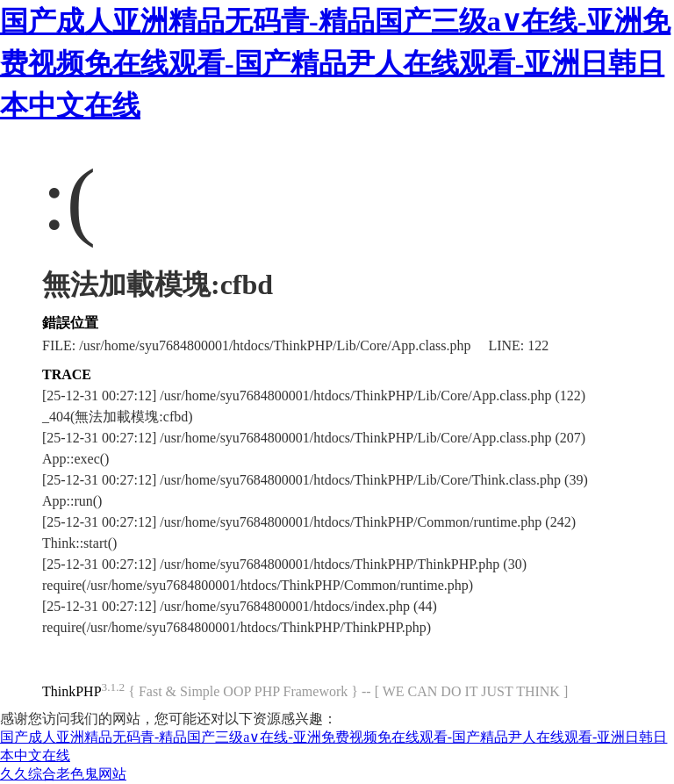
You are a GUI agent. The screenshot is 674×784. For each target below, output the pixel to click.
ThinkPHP (72, 691)
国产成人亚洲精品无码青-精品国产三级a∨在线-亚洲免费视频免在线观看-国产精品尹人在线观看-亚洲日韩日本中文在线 (335, 63)
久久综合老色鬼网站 (63, 774)
